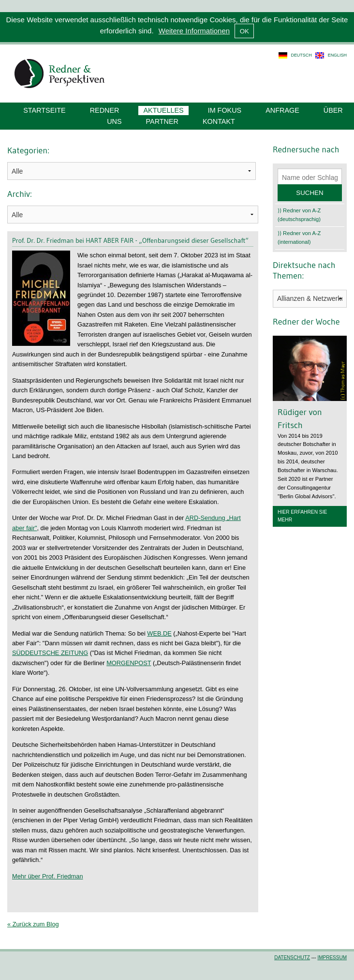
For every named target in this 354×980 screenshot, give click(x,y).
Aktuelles (163, 110)
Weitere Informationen (194, 31)
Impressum (332, 958)
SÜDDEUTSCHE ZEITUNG (50, 653)
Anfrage (282, 110)
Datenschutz (292, 958)
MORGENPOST (129, 663)
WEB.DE (159, 633)
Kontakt (219, 121)
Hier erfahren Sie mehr (302, 516)
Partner (162, 121)
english (337, 55)
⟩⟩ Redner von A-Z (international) (299, 238)
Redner (105, 110)
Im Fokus (225, 110)
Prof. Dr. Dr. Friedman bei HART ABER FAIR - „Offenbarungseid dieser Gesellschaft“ (130, 240)
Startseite (44, 110)
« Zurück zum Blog (33, 924)
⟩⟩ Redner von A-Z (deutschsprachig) (299, 215)
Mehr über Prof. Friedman (48, 876)
